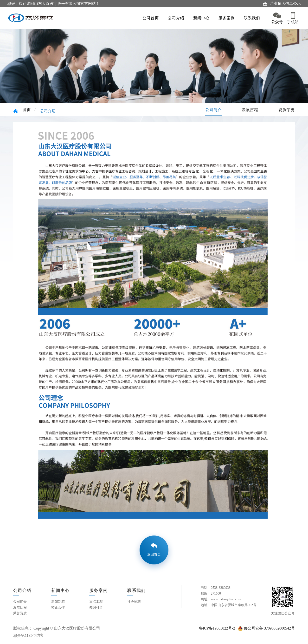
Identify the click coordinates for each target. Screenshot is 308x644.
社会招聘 (134, 602)
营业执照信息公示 (282, 4)
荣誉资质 (20, 613)
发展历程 (250, 110)
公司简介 (213, 110)
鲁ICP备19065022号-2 (217, 628)
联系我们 (247, 18)
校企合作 (58, 607)
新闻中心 (202, 18)
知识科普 (96, 607)
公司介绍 (179, 18)
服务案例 (224, 18)
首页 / (29, 110)
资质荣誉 (287, 110)
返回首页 (154, 554)
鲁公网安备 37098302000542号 (266, 628)
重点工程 (96, 602)
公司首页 (156, 18)
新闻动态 (58, 602)
